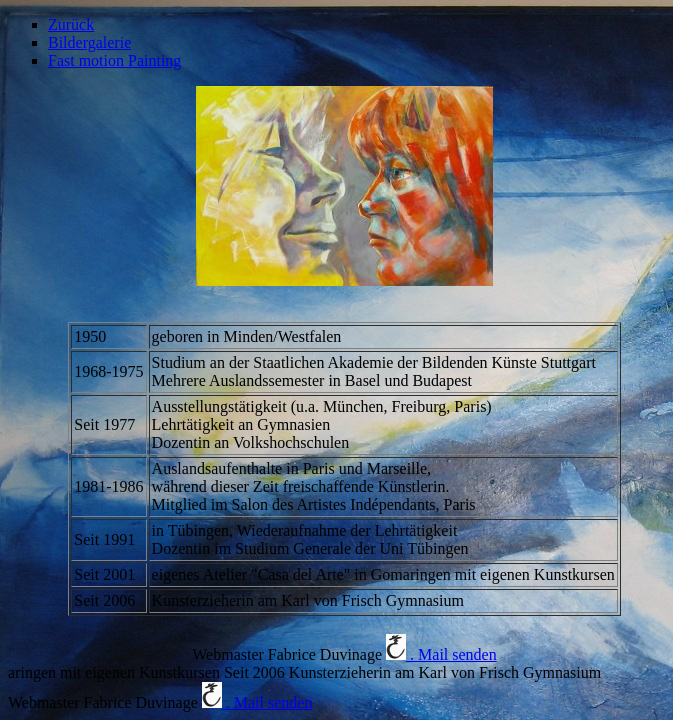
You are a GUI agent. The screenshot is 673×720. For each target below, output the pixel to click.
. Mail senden (441, 654)
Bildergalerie (89, 42)
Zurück (71, 24)
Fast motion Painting (114, 60)
